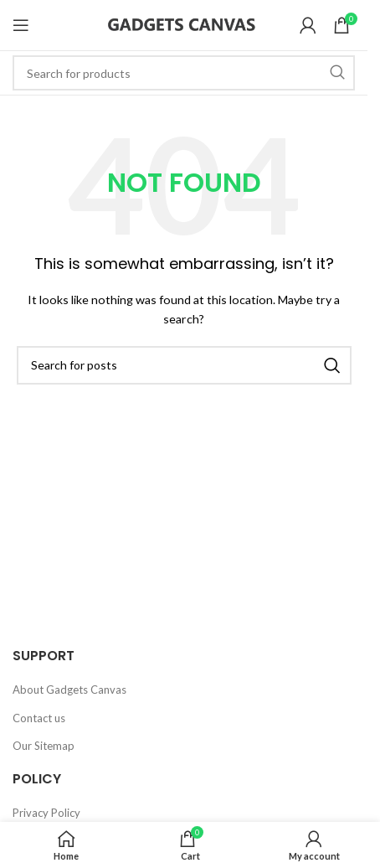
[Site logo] (184, 23)
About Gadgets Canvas (69, 690)
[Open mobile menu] (21, 25)
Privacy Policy (46, 813)
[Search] (184, 73)
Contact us (39, 718)
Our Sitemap (44, 746)
